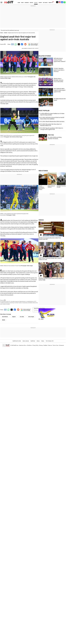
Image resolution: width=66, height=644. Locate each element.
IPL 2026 (41, 319)
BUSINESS (27, 3)
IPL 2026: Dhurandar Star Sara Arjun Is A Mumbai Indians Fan (51, 125)
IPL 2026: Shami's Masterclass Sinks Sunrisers (52, 122)
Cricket (6, 33)
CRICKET (36, 3)
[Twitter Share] (19, 44)
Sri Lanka (22, 317)
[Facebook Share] (22, 44)
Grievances (61, 345)
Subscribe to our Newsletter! (39, 308)
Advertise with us (23, 345)
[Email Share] (12, 44)
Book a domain (26, 341)
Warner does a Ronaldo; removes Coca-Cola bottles (59, 80)
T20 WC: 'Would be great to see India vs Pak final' (59, 70)
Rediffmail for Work (17, 341)
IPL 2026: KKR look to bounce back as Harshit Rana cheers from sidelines (52, 118)
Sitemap (41, 345)
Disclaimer (29, 345)
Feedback (45, 345)
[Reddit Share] (25, 44)
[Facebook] (62, 2)
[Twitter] (57, 2)
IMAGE (4, 320)
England (14, 317)
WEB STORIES (43, 171)
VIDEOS (41, 220)
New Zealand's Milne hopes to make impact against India (60, 90)
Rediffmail (33, 341)
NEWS (22, 3)
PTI (5, 44)
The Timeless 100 (50, 341)
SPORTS (40, 3)
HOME (19, 3)
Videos (43, 341)
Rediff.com (16, 345)
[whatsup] (65, 2)
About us (50, 345)
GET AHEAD (45, 3)
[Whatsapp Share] (15, 44)
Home (2, 33)
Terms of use (56, 345)
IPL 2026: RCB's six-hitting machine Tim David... (55, 138)
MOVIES (31, 3)
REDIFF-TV (51, 3)
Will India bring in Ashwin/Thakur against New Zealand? (60, 60)
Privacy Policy (35, 345)
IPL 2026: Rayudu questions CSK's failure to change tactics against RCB (52, 129)
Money (38, 341)
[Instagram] (60, 2)
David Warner (5, 317)
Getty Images (31, 317)
